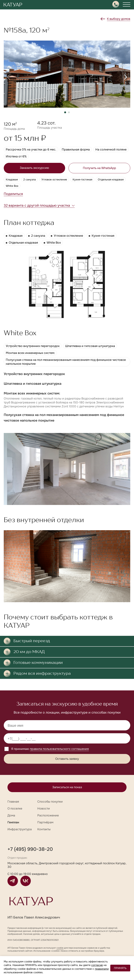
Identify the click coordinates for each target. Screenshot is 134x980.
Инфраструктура (20, 829)
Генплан (13, 822)
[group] (67, 74)
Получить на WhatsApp (99, 168)
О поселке (15, 808)
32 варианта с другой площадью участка (37, 206)
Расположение (48, 815)
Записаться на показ (67, 787)
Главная (13, 802)
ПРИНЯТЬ (120, 968)
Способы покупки (50, 802)
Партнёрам (45, 822)
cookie (60, 948)
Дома (11, 815)
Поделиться (13, 194)
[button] (8, 77)
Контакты (44, 829)
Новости (44, 808)
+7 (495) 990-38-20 (30, 849)
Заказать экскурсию (34, 168)
